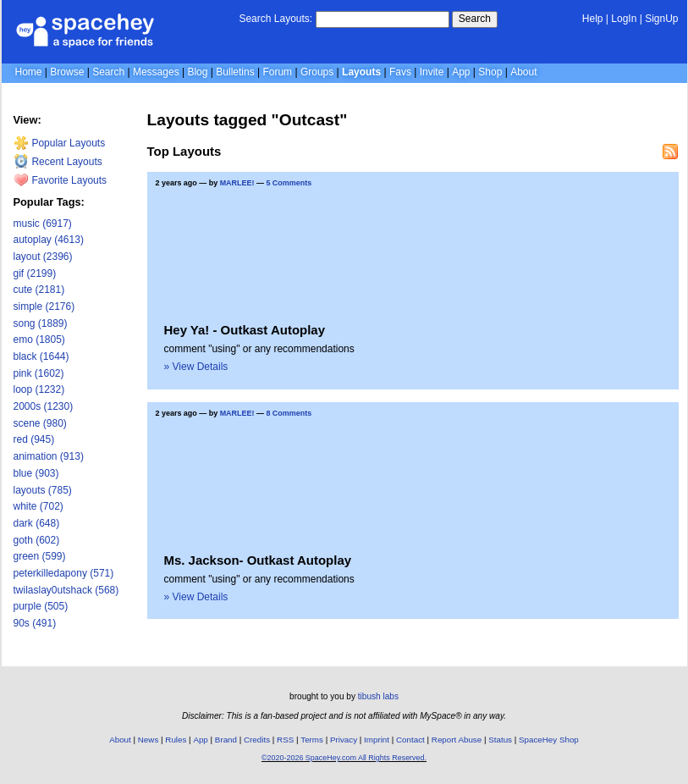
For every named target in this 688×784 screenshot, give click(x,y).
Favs (400, 72)
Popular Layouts (60, 143)
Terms (312, 740)
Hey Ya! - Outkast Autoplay (245, 330)
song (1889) (41, 323)
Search (475, 19)
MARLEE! (237, 183)
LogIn (624, 19)
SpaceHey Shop (549, 740)
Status (500, 740)
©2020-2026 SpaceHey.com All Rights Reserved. (344, 758)
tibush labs (378, 696)
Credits (257, 740)
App (461, 72)
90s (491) (35, 623)
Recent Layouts (58, 162)
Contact (410, 740)
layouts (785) (43, 490)
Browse (67, 72)
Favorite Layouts (61, 180)
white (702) (39, 506)
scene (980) (40, 423)
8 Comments (289, 413)
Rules (176, 740)
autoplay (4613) (49, 240)
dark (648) (37, 523)
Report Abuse (457, 740)
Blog (197, 72)
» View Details (196, 367)
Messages (156, 72)
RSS (285, 740)
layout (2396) (43, 257)
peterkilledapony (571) (64, 573)
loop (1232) (39, 389)
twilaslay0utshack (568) (66, 590)
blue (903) (36, 473)
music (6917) (43, 224)
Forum (277, 72)
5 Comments (289, 183)
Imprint (377, 740)
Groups (317, 72)
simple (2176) (44, 306)
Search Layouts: (275, 19)
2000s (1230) (44, 406)
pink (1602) (39, 373)
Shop (490, 72)
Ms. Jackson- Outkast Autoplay (258, 560)
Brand (226, 740)
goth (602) (37, 540)
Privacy (344, 740)
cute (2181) (39, 290)
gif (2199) (35, 273)
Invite (432, 72)
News (149, 740)
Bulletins (235, 72)
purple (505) (41, 606)
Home (29, 72)
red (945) (34, 439)
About (523, 72)
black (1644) (41, 356)
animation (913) (49, 456)
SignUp (661, 19)
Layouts (361, 72)
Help (593, 19)
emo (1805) (39, 340)
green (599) (40, 556)
